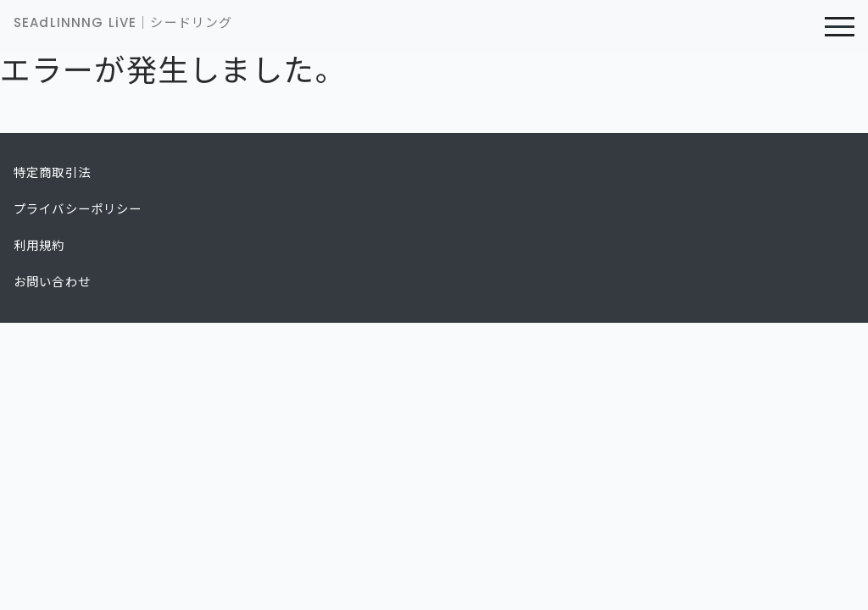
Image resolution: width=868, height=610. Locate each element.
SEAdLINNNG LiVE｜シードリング (123, 22)
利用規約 (39, 246)
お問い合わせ (52, 282)
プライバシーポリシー (78, 209)
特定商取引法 (52, 173)
